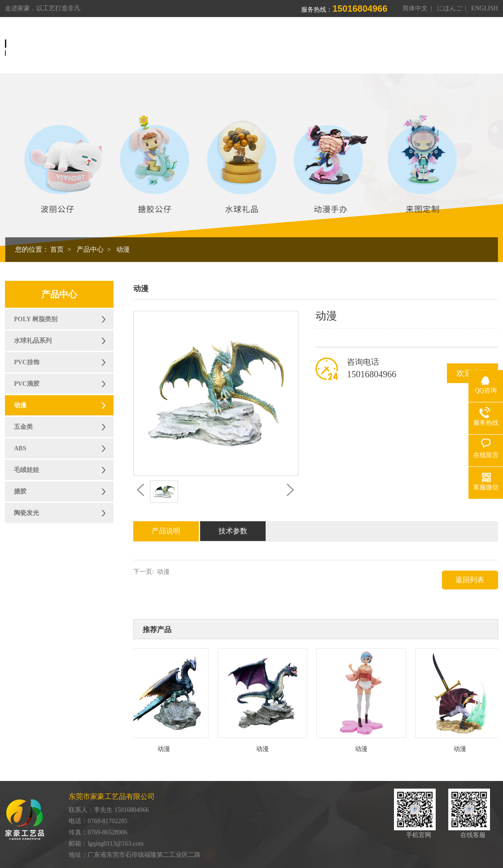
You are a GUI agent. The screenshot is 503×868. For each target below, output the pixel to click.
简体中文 (415, 8)
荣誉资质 (358, 46)
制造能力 (316, 46)
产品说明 (166, 531)
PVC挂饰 (27, 362)
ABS (20, 448)
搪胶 (20, 491)
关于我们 (232, 46)
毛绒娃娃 (26, 470)
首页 (197, 46)
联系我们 (442, 46)
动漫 (123, 249)
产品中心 (274, 46)
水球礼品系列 (33, 341)
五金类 (23, 427)
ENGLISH (485, 8)
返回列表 (470, 580)
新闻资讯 (400, 46)
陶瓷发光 (26, 513)
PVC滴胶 (27, 384)
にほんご (450, 8)
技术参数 (233, 531)
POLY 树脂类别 (36, 319)
